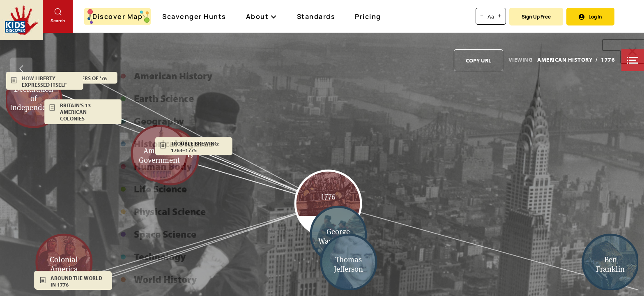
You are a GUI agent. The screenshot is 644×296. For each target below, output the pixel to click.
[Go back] (21, 69)
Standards (316, 16)
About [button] (262, 16)
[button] (633, 60)
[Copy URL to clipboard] (478, 60)
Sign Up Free (536, 17)
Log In (590, 17)
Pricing (368, 16)
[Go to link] (21, 20)
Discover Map (118, 16)
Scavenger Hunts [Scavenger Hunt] (195, 17)
